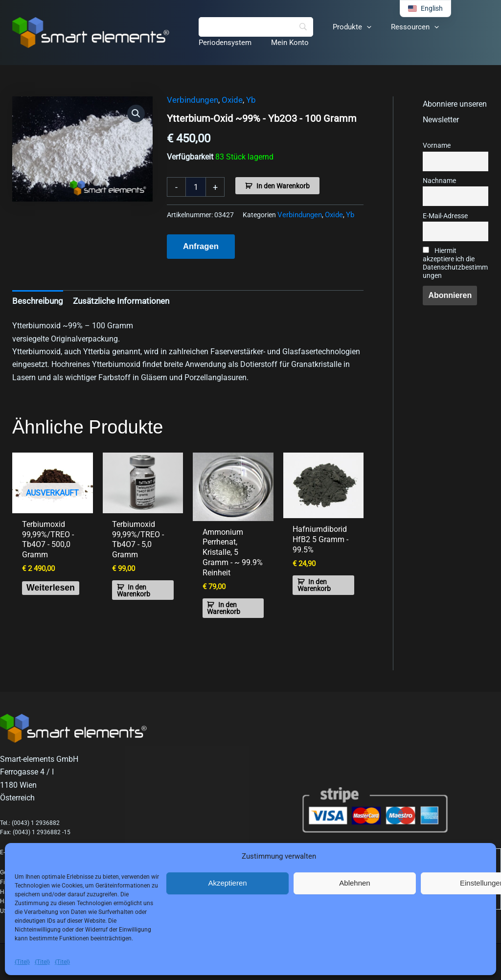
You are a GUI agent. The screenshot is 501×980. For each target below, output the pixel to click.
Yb (246, 100)
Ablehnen (354, 883)
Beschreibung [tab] (36, 299)
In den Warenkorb (283, 186)
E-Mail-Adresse (445, 216)
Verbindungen (191, 100)
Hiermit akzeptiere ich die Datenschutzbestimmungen (455, 263)
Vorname (437, 146)
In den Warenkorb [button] (138, 591)
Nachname (439, 181)
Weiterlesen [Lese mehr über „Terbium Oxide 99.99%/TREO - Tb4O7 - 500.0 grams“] (59, 590)
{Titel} (22, 962)
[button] (359, 27)
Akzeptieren (227, 883)
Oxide (228, 100)
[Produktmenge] (196, 187)
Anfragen (200, 245)
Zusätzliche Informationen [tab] (114, 299)
